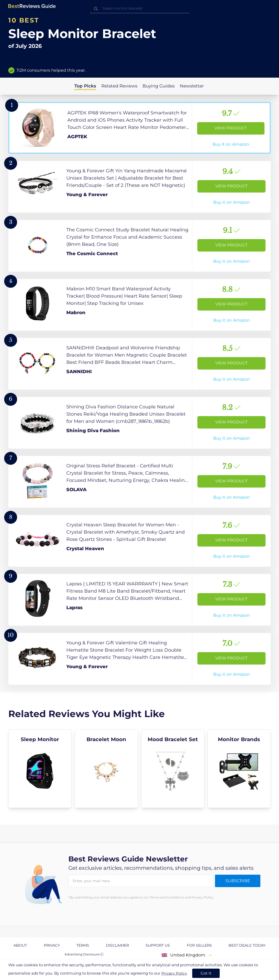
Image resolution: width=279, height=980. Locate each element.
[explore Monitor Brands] (239, 769)
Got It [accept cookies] (206, 973)
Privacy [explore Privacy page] (52, 945)
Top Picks (85, 86)
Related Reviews (119, 86)
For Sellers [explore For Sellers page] (199, 945)
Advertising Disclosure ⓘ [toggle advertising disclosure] (84, 954)
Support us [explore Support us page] (158, 945)
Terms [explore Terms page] (83, 945)
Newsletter (192, 86)
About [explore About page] (20, 945)
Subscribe (238, 881)
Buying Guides (159, 86)
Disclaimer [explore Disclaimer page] (117, 945)
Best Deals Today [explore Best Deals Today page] (247, 945)
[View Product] (139, 128)
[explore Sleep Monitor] (40, 769)
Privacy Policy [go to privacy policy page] (174, 973)
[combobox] (140, 8)
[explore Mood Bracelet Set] (173, 769)
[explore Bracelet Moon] (106, 769)
